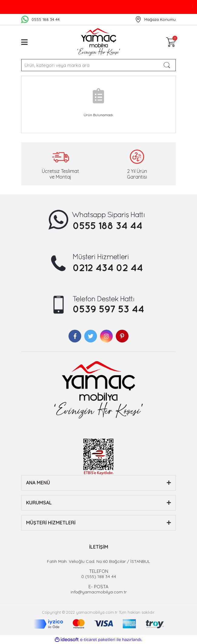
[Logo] (99, 42)
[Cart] (171, 42)
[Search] (98, 65)
